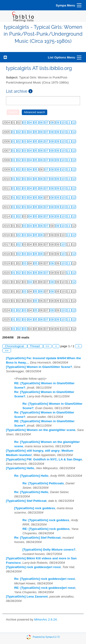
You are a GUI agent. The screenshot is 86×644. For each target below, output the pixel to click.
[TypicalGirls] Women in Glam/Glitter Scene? (39, 367)
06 (42, 123)
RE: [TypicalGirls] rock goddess (46, 529)
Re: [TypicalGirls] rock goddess (46, 520)
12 (74, 123)
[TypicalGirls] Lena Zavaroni (27, 596)
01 (14, 132)
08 (52, 123)
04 (31, 123)
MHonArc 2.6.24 (45, 619)
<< (47, 346)
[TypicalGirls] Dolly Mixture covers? (49, 550)
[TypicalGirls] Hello (20, 468)
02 (20, 132)
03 (25, 123)
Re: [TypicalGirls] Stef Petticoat (37, 538)
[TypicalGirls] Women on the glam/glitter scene (41, 430)
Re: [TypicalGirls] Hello (31, 476)
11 (69, 123)
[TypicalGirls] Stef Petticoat (26, 501)
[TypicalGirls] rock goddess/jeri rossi (33, 567)
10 (63, 123)
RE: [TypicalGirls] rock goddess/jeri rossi (45, 588)
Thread (35, 346)
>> (7, 351)
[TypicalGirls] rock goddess (35, 508)
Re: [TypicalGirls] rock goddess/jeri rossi (44, 579)
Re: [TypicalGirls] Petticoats (43, 483)
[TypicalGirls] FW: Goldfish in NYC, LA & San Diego (44, 459)
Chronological (15, 346)
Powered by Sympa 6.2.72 (46, 637)
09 (58, 123)
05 (36, 123)
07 (47, 123)
